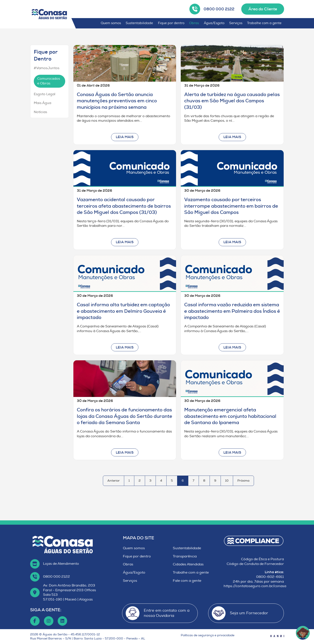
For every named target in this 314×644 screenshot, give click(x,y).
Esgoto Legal (45, 94)
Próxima (243, 481)
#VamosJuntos (47, 68)
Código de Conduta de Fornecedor (255, 564)
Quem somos (111, 23)
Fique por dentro (171, 23)
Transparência (185, 556)
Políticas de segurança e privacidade (208, 635)
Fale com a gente (187, 581)
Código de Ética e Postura (262, 559)
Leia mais (125, 137)
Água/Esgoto (214, 23)
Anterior (114, 481)
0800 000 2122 (219, 9)
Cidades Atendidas (188, 564)
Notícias (40, 112)
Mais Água (43, 103)
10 (227, 481)
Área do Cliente (263, 9)
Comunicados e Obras (49, 81)
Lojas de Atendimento (61, 564)
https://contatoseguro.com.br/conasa (255, 586)
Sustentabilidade (139, 23)
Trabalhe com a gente (264, 23)
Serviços (236, 23)
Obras (194, 23)
